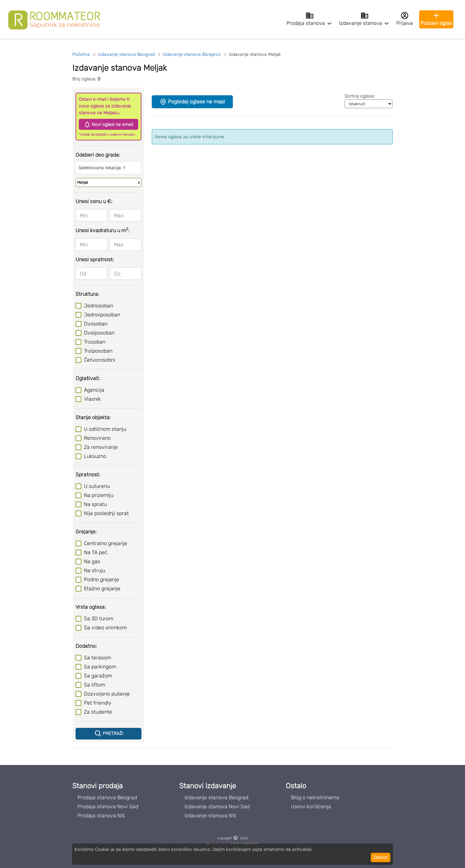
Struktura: (87, 294)
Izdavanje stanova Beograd (216, 797)
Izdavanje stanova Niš (210, 816)
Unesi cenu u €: (94, 201)
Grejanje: (86, 532)
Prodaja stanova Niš (101, 816)
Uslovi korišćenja (311, 806)
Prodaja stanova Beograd (107, 797)
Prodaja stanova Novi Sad (108, 806)
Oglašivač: (88, 378)
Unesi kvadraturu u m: (103, 230)
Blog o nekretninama (315, 797)
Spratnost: (88, 475)
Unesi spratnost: (95, 259)
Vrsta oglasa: (91, 607)
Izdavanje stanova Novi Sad (217, 806)
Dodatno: (86, 646)
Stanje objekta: (93, 417)
